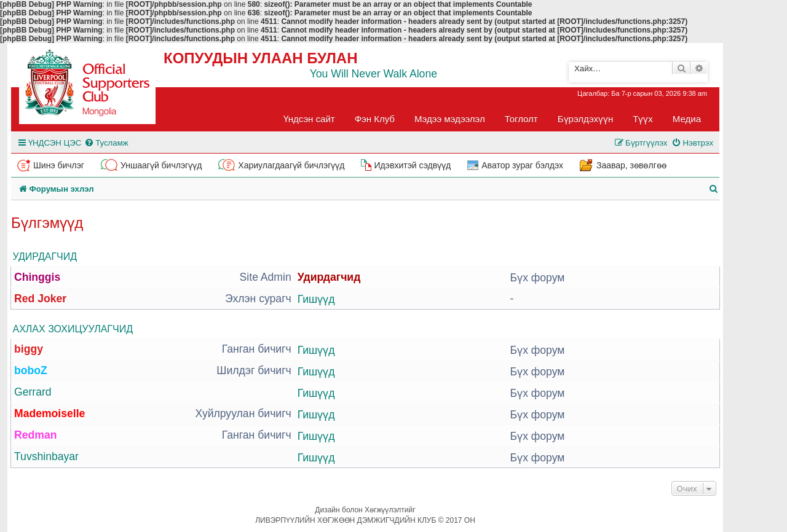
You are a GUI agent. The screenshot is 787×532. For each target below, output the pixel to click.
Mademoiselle (49, 413)
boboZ (31, 370)
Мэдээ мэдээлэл (450, 119)
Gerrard (33, 392)
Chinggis (37, 277)
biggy (29, 349)
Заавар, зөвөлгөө (631, 165)
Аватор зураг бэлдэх (522, 165)
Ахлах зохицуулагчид (73, 329)
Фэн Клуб (375, 119)
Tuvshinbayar (46, 456)
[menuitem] (106, 143)
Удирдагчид (45, 256)
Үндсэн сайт (309, 119)
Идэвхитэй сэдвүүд (412, 165)
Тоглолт (521, 119)
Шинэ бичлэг (59, 165)
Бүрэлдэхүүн (585, 119)
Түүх (643, 119)
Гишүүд (316, 299)
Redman (35, 435)
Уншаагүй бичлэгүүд (161, 165)
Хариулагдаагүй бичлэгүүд (291, 165)
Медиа (687, 119)
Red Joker (40, 299)
